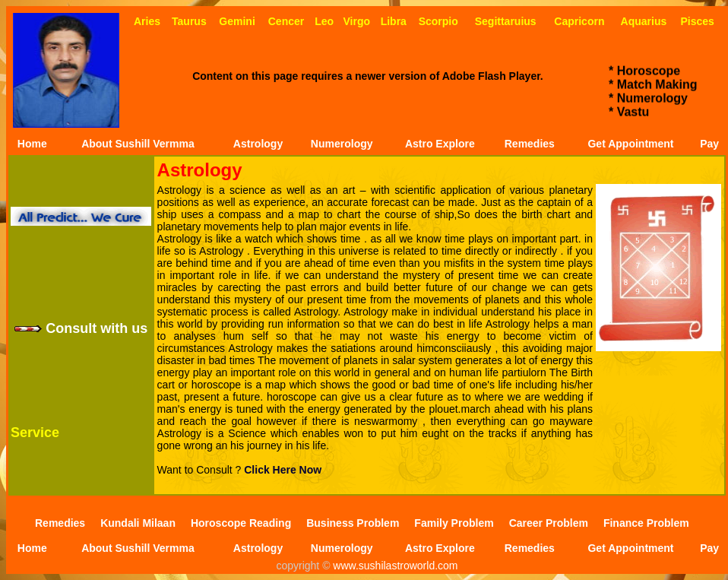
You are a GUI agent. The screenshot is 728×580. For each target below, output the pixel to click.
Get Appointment (630, 144)
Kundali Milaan (138, 523)
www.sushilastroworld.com (394, 566)
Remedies (530, 144)
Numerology (342, 144)
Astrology (258, 144)
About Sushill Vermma (138, 144)
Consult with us (81, 328)
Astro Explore (440, 144)
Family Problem (454, 523)
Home (32, 144)
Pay (709, 144)
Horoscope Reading (241, 523)
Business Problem (353, 523)
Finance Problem (646, 523)
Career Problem (549, 523)
